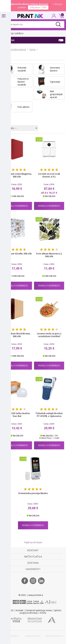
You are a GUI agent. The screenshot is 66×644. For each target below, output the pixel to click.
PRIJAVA (54, 17)
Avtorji (43, 613)
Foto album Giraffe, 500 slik (17, 254)
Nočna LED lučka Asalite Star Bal (17, 415)
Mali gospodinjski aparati (56, 94)
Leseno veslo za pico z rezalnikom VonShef (49, 335)
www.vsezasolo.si (55, 636)
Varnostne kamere (55, 69)
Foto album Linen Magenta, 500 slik (17, 175)
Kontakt (19, 610)
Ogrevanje (55, 82)
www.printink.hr (33, 636)
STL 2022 (9, 610)
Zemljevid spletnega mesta (39, 610)
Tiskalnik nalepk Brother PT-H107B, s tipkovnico (49, 415)
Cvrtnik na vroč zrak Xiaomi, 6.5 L (49, 175)
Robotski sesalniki (22, 69)
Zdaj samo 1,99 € (38, 7)
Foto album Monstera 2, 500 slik (49, 255)
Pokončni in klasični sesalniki (23, 82)
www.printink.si (11, 636)
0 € (61, 16)
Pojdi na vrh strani (33, 542)
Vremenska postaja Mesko (33, 493)
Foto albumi (23, 107)
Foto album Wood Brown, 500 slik (17, 335)
